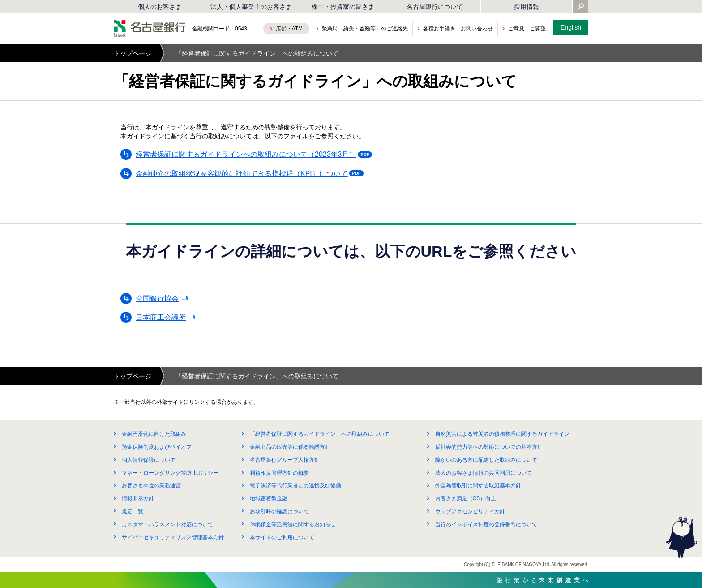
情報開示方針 (138, 498)
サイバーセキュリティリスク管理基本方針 (173, 537)
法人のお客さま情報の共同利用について (484, 473)
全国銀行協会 (157, 298)
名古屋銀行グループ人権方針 (285, 460)
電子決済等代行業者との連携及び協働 (295, 485)
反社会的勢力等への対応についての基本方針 (489, 447)
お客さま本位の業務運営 (151, 485)
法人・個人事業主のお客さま (251, 7)
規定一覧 (133, 511)
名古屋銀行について (435, 7)
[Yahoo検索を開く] (581, 7)
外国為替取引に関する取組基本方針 (478, 485)
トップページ (133, 53)
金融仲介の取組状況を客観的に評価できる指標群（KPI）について (244, 175)
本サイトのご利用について (282, 537)
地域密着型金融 (269, 498)
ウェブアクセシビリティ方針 (470, 511)
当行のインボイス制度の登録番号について (486, 524)
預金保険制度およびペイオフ (157, 447)
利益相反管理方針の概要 (279, 473)
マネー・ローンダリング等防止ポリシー (170, 473)
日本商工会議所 (161, 317)
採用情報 (526, 7)
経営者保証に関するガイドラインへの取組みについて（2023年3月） (248, 156)
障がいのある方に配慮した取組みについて (486, 460)
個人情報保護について (149, 460)
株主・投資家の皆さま (343, 7)
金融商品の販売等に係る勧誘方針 (290, 447)
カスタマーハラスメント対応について (167, 524)
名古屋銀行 (150, 29)
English (571, 27)
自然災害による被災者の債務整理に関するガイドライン (502, 434)
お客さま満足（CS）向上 (466, 498)
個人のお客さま (160, 7)
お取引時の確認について (279, 511)
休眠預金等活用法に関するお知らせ (293, 524)
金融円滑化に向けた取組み (154, 434)
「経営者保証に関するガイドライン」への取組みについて (320, 434)
